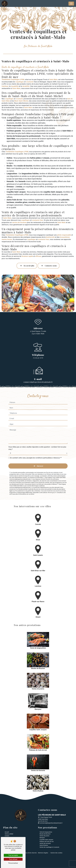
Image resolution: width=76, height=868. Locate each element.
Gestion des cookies (56, 853)
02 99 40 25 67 (38, 358)
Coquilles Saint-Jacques (46, 840)
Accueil (7, 832)
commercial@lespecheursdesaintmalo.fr (50, 823)
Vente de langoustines (46, 832)
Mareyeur (42, 838)
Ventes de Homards (45, 843)
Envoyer (40, 457)
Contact (7, 836)
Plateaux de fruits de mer (47, 841)
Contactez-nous (49, 266)
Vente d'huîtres (44, 845)
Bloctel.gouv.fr (52, 484)
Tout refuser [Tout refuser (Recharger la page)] (13, 859)
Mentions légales (43, 853)
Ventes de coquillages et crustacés (49, 847)
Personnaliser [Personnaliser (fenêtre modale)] (13, 863)
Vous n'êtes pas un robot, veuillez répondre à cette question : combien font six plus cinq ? (37, 439)
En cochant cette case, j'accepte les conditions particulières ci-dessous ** (36, 449)
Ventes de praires (44, 836)
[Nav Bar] (71, 4)
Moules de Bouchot (45, 834)
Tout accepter (13, 855)
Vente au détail (9, 834)
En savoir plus (27, 266)
